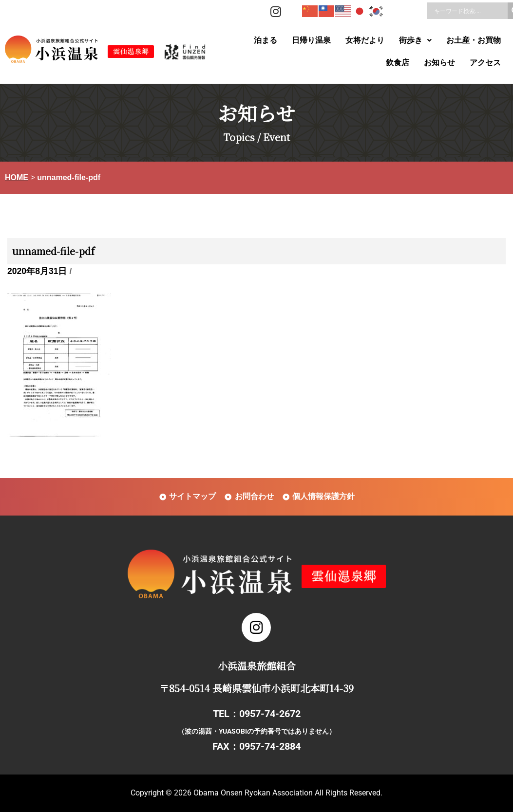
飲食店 (398, 63)
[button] (415, 40)
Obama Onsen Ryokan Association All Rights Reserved (287, 793)
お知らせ (439, 63)
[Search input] (470, 11)
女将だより (365, 40)
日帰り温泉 (311, 40)
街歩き (415, 40)
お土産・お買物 (474, 40)
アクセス (485, 63)
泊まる (266, 40)
